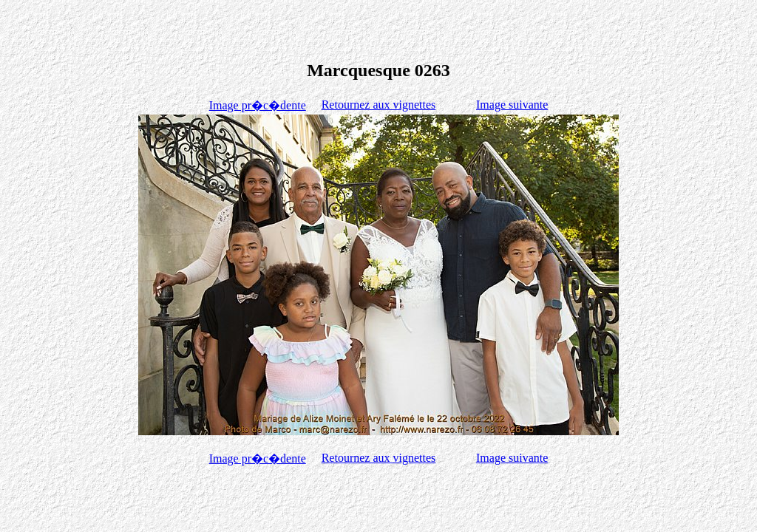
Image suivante (512, 105)
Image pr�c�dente (258, 105)
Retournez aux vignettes (379, 105)
